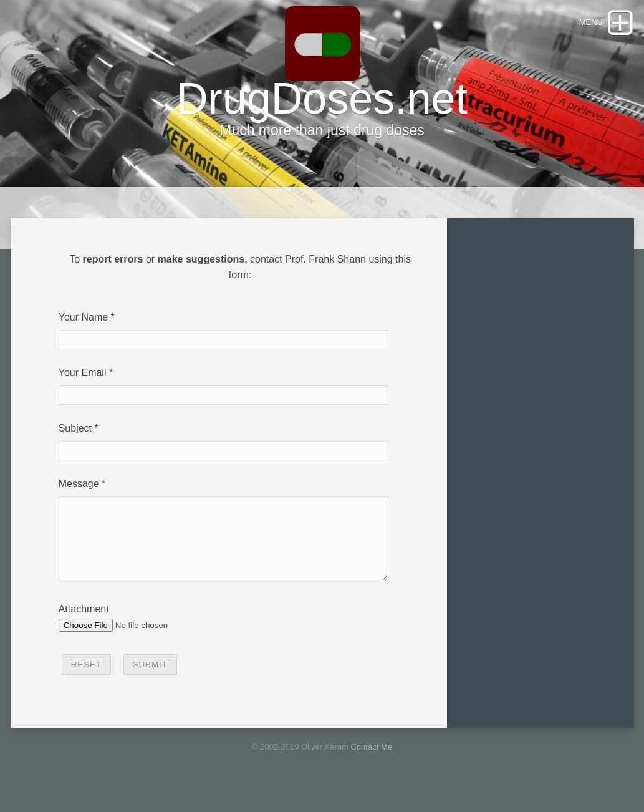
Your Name (83, 317)
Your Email (83, 373)
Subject (75, 428)
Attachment (84, 624)
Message (79, 484)
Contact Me (371, 762)
